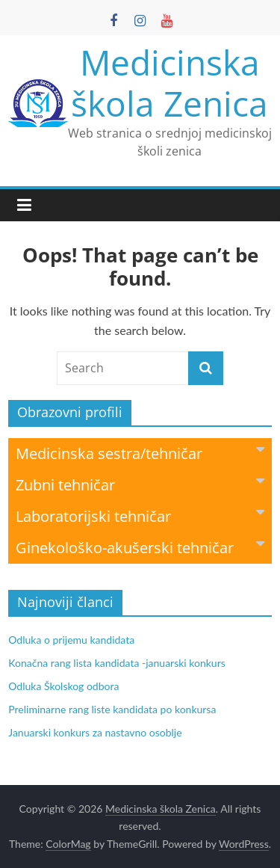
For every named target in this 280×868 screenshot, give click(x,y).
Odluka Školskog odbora (63, 686)
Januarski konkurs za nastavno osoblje (95, 732)
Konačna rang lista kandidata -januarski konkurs (117, 663)
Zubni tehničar (140, 484)
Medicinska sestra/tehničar (140, 453)
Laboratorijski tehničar (140, 515)
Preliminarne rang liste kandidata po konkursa (112, 709)
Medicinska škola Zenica (169, 83)
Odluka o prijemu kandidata (71, 640)
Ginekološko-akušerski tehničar (140, 547)
